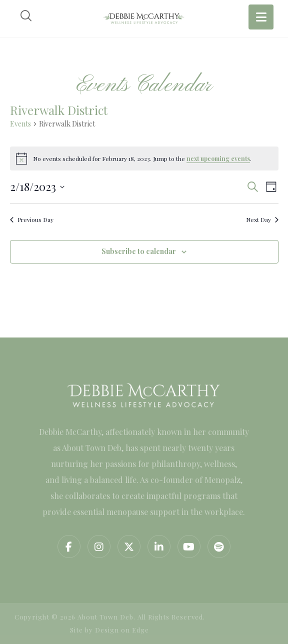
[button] (69, 546)
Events (20, 124)
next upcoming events (218, 158)
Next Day (262, 219)
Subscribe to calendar (139, 251)
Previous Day (32, 219)
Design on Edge (122, 630)
